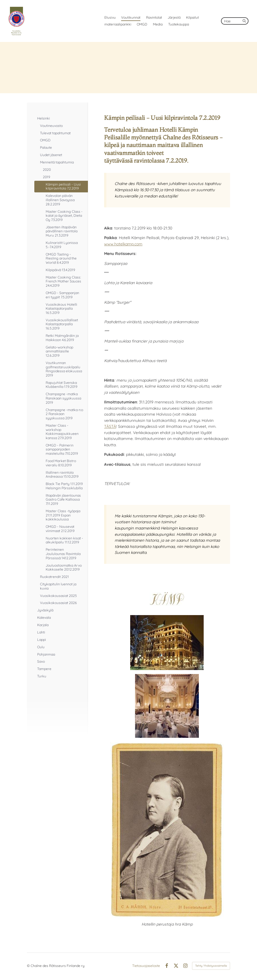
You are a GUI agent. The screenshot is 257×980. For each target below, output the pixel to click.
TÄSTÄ (110, 426)
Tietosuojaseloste (146, 966)
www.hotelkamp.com (123, 244)
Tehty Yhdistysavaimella (211, 966)
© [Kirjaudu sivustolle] (29, 966)
